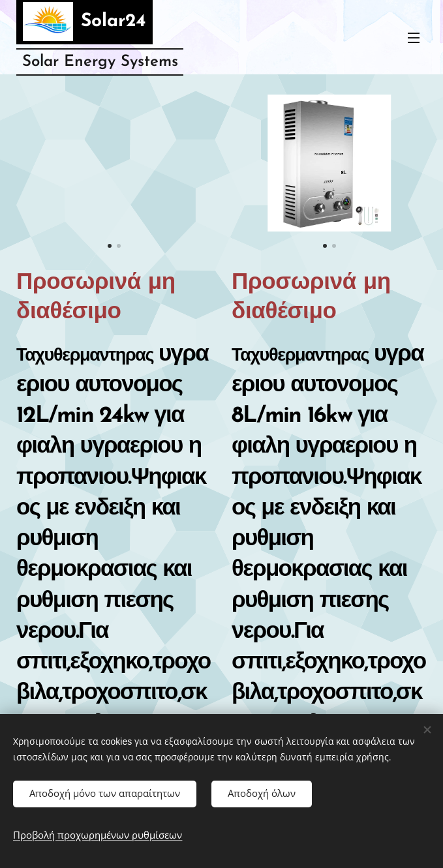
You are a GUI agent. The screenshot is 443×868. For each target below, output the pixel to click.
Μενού (414, 38)
